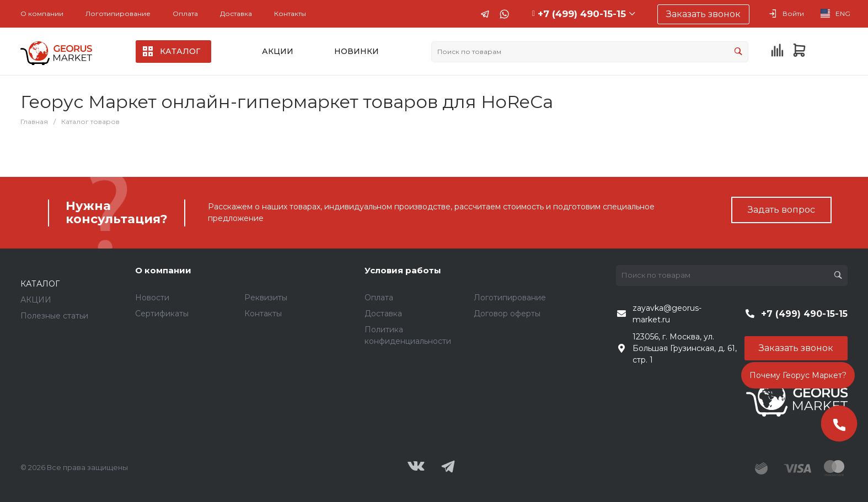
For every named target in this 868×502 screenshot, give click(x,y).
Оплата (185, 14)
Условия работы (403, 270)
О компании (42, 14)
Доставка (236, 14)
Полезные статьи (54, 316)
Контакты (290, 14)
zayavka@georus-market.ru (667, 314)
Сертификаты (162, 314)
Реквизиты (266, 298)
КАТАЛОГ (40, 284)
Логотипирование (118, 14)
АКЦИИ (36, 300)
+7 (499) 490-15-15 (582, 14)
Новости (152, 298)
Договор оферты (507, 314)
